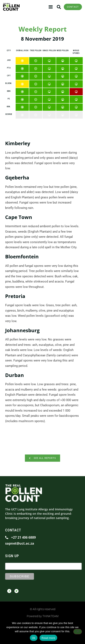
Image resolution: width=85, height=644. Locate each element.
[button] (59, 7)
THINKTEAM (50, 616)
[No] (78, 632)
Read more (48, 638)
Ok (34, 638)
